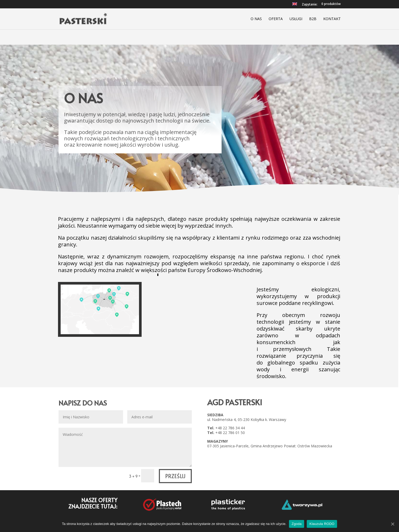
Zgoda (297, 524)
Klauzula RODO (322, 524)
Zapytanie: (310, 5)
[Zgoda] (392, 524)
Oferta (276, 19)
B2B (313, 19)
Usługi (296, 19)
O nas (256, 19)
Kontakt (332, 19)
